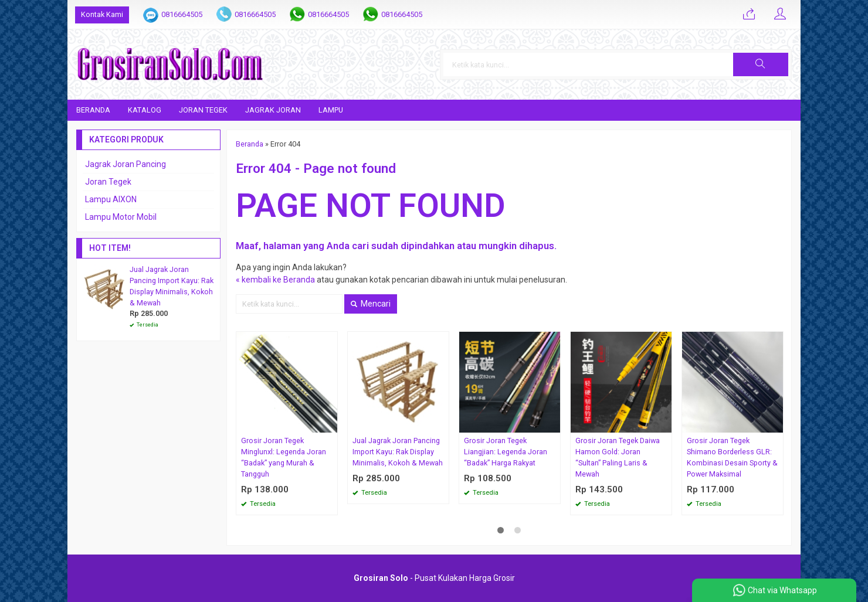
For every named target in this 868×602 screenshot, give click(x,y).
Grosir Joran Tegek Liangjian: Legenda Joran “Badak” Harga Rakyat (506, 452)
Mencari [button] (371, 304)
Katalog (145, 110)
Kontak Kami (102, 14)
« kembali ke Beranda (275, 280)
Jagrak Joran (273, 110)
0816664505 (182, 14)
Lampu (331, 110)
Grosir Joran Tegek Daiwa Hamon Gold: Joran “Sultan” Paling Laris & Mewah (618, 457)
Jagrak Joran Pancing (126, 164)
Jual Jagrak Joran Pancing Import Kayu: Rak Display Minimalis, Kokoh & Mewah (398, 452)
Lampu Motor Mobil (121, 217)
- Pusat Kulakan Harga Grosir (434, 578)
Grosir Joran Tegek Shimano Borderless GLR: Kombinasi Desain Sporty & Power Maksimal (732, 457)
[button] (761, 64)
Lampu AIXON (111, 199)
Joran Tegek (203, 110)
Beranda (93, 110)
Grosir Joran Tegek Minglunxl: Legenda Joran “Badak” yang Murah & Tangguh (284, 457)
